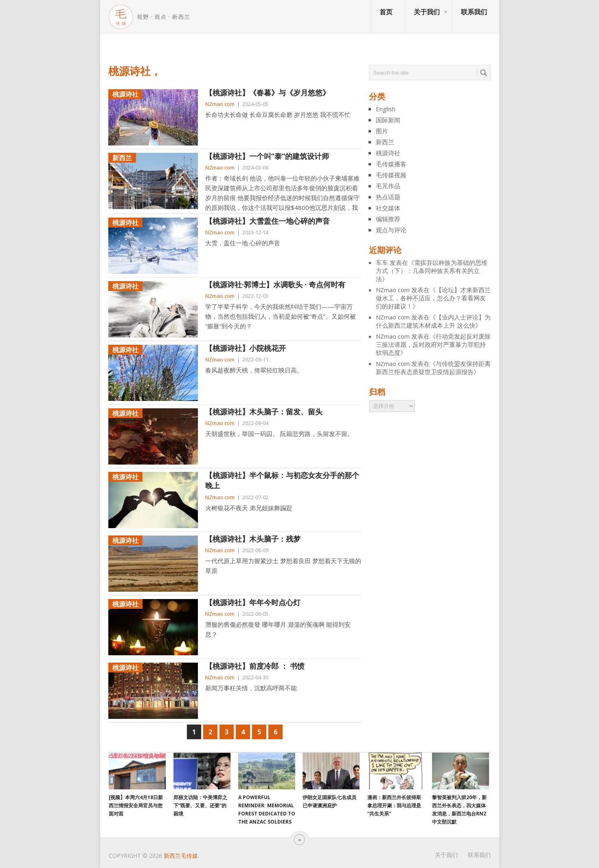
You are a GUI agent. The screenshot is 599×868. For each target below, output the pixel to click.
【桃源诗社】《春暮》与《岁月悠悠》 (268, 93)
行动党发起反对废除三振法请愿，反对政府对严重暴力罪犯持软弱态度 (433, 344)
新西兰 (385, 142)
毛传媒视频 (391, 175)
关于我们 (427, 12)
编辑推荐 (388, 219)
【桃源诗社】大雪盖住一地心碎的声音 (268, 221)
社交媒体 (388, 208)
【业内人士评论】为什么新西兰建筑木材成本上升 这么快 (433, 321)
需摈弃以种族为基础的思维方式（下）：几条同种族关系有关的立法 (432, 271)
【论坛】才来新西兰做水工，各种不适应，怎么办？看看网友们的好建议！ (433, 298)
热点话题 (388, 197)
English (386, 109)
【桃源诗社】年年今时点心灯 (253, 602)
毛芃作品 (388, 186)
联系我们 (474, 12)
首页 (386, 12)
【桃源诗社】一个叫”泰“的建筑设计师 (267, 156)
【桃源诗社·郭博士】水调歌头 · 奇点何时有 (275, 284)
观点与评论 (391, 230)
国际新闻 (388, 120)
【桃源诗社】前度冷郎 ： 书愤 (255, 666)
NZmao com (220, 104)
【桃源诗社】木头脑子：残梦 (253, 539)
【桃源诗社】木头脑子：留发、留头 (264, 412)
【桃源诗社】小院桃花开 (246, 348)
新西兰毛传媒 (181, 856)
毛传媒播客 (391, 164)
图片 (382, 131)
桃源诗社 (388, 153)
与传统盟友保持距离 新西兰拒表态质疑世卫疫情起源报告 (433, 368)
